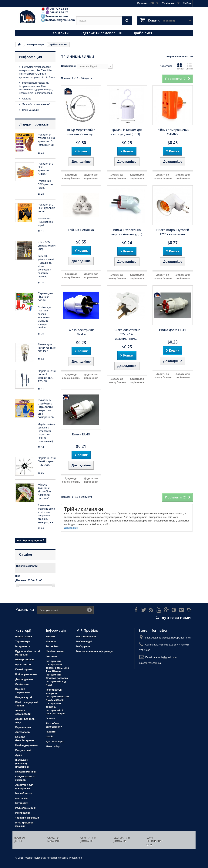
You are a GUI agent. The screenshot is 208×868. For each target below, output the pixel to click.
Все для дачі (23, 750)
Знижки (50, 637)
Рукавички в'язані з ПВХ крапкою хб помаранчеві (46, 140)
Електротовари (25, 660)
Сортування (68, 66)
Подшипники (23, 727)
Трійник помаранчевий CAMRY (173, 132)
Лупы (19, 755)
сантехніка (22, 798)
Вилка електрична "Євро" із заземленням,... (127, 334)
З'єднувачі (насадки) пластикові (22, 763)
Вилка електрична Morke (81, 332)
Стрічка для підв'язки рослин (45, 297)
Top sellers (52, 646)
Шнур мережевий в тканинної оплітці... (81, 132)
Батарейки (22, 803)
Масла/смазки (24, 793)
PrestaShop (75, 858)
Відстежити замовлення (101, 33)
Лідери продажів (34, 124)
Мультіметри (23, 664)
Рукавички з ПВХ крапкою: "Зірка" (46, 169)
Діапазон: (21, 580)
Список (189, 66)
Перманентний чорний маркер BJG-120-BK (47, 376)
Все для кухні (24, 697)
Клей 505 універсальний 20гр (47, 245)
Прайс (50, 737)
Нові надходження (26, 745)
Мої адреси (83, 646)
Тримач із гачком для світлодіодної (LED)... (127, 132)
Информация (31, 57)
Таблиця (179, 66)
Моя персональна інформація (94, 651)
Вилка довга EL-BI (173, 330)
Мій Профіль (87, 630)
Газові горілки (24, 669)
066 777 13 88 (54, 9)
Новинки (51, 641)
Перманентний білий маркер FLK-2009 (47, 461)
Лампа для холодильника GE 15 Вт (47, 348)
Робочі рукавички (26, 674)
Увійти (187, 3)
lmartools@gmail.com (58, 20)
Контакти (60, 33)
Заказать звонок (54, 16)
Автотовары (23, 732)
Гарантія (51, 732)
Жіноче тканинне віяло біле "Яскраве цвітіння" (44, 491)
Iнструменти (23, 646)
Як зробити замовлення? (36, 104)
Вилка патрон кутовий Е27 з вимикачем (173, 232)
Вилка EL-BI (81, 434)
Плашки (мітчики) (26, 772)
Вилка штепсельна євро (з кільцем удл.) (127, 232)
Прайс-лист (142, 33)
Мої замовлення (86, 637)
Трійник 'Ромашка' (81, 230)
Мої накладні (84, 641)
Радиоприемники (26, 808)
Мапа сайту (53, 746)
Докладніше (71, 528)
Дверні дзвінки (24, 679)
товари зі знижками (27, 818)
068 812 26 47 (54, 12)
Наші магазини (30, 110)
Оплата (26, 99)
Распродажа (23, 813)
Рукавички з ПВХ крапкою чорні (46, 208)
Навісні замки (24, 637)
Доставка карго (55, 741)
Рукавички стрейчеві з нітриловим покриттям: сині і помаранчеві (46, 409)
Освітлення (22, 684)
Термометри (23, 641)
